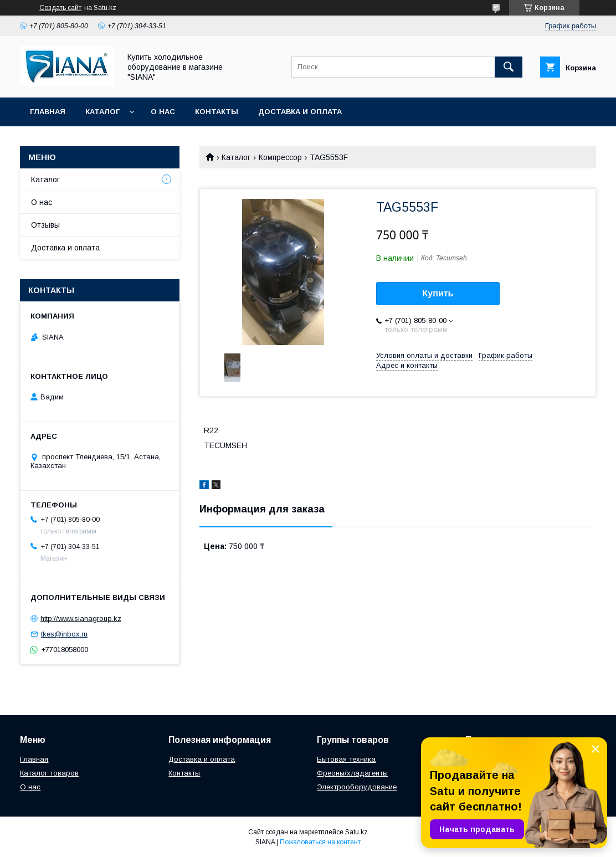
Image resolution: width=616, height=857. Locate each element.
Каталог (102, 112)
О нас (163, 112)
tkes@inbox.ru (64, 634)
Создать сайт (60, 8)
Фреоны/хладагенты (352, 773)
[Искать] (509, 67)
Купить (438, 293)
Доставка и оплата (300, 112)
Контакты (217, 112)
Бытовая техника (346, 759)
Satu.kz (356, 832)
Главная (48, 112)
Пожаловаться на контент (320, 842)
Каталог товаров (49, 773)
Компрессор (280, 157)
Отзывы (45, 225)
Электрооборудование (357, 787)
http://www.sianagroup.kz (81, 618)
